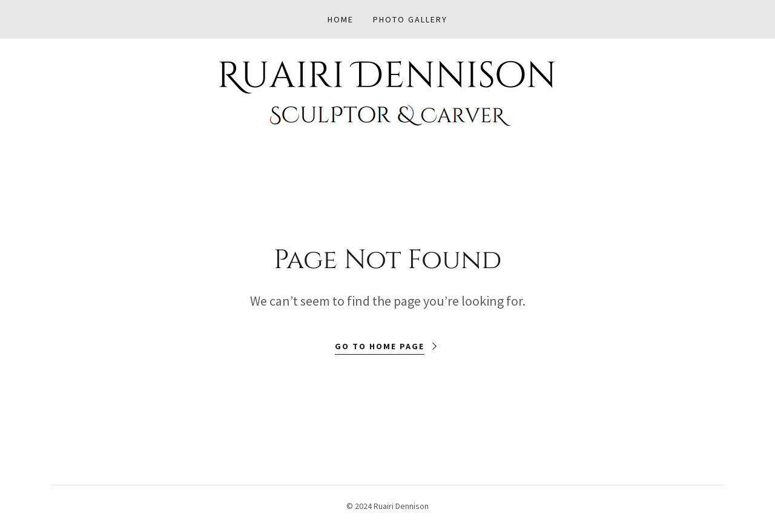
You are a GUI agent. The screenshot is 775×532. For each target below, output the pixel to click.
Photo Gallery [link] (410, 19)
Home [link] (341, 19)
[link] (387, 92)
